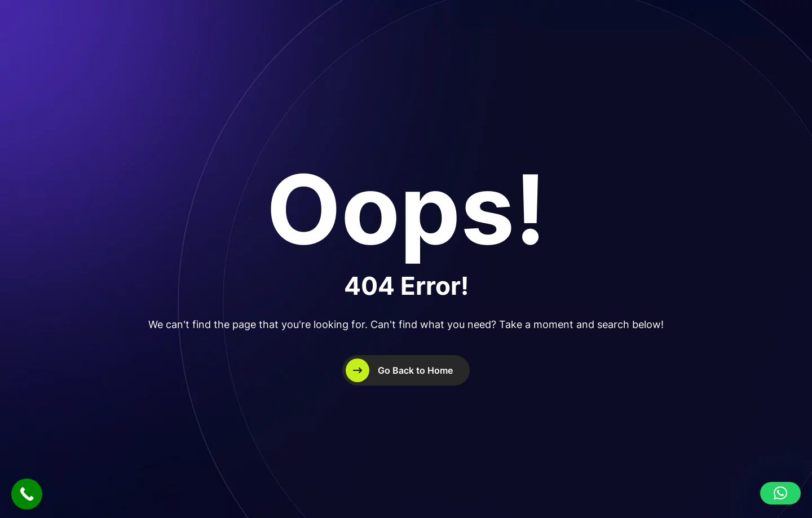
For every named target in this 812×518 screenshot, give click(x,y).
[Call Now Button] (27, 494)
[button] (780, 493)
